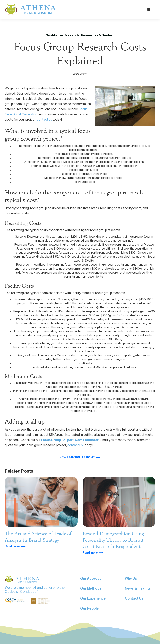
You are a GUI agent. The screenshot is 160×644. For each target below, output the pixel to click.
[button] (149, 10)
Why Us (131, 579)
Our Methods (91, 588)
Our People (89, 608)
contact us (45, 120)
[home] (30, 9)
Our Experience (93, 598)
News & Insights (138, 588)
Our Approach (92, 579)
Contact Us (134, 598)
